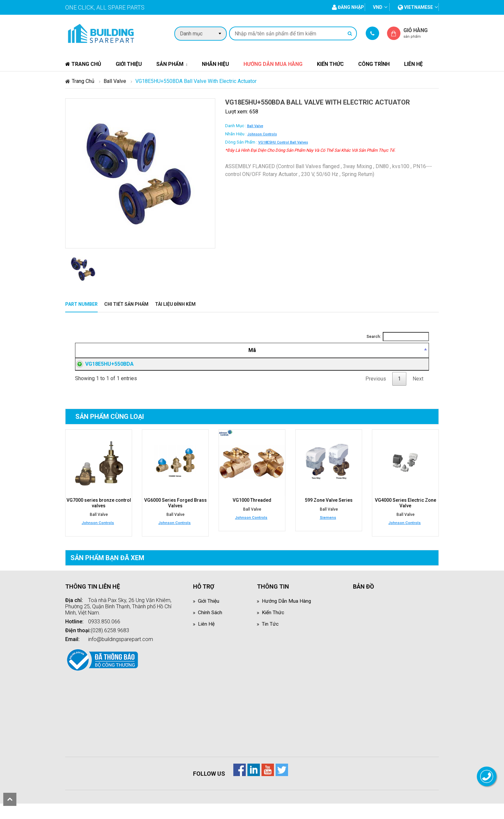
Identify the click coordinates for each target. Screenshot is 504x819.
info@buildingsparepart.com (121, 655)
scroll (10, 799)
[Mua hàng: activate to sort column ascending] (401, 350)
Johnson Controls (262, 134)
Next (418, 394)
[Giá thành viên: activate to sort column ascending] (338, 350)
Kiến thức (330, 64)
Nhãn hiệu (215, 64)
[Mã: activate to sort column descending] (117, 350)
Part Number (81, 304)
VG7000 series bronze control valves (99, 518)
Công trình (374, 64)
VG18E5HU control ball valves (283, 142)
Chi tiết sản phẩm (126, 304)
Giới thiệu (129, 64)
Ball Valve (115, 81)
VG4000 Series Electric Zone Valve (406, 518)
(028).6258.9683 (110, 646)
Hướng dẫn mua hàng (273, 64)
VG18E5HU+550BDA (103, 372)
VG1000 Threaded (252, 516)
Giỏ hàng (421, 33)
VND (378, 7)
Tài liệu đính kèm (175, 304)
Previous (376, 394)
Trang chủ (83, 64)
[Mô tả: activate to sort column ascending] (231, 350)
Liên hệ (413, 64)
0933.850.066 (104, 637)
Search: (398, 337)
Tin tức (270, 639)
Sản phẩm (170, 64)
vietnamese (415, 7)
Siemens (328, 533)
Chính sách (210, 628)
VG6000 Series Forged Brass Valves (175, 518)
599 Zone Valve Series (329, 516)
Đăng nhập (338, 372)
